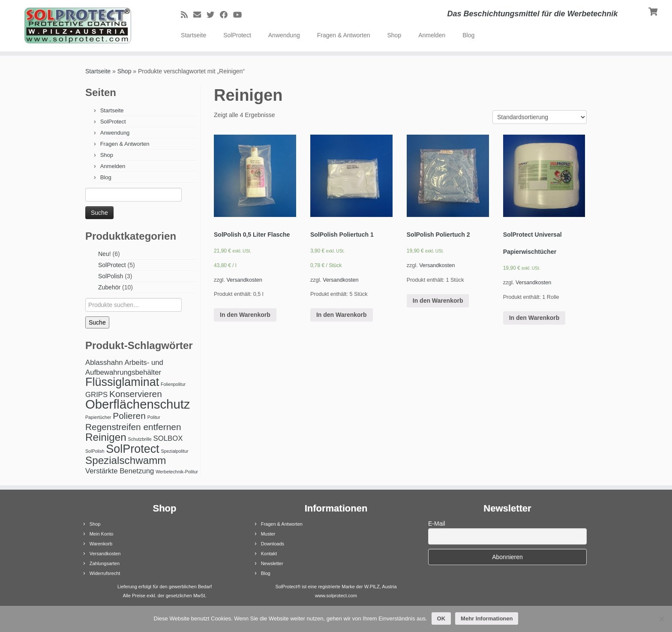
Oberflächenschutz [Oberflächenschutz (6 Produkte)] (138, 404)
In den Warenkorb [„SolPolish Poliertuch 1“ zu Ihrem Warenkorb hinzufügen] (342, 315)
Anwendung (284, 35)
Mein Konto (102, 534)
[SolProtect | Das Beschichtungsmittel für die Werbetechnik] (78, 26)
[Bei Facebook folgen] (226, 15)
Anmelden (432, 35)
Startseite (193, 35)
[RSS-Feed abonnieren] (187, 15)
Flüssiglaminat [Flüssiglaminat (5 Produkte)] (122, 382)
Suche (97, 322)
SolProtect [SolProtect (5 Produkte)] (132, 449)
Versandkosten (244, 280)
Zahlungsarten (105, 563)
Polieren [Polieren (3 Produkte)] (129, 416)
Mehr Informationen (487, 618)
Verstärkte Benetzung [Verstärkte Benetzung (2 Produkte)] (120, 471)
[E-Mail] (200, 15)
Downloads (273, 544)
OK (441, 618)
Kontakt (269, 554)
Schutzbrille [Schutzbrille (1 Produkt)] (140, 439)
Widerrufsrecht (105, 573)
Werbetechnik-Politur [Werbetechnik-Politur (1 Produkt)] (177, 472)
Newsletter (272, 563)
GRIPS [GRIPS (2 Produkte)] (96, 395)
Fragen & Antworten (344, 35)
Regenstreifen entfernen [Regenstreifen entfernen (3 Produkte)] (133, 427)
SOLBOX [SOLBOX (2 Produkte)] (168, 438)
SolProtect (237, 35)
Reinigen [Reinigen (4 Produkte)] (106, 437)
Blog (468, 35)
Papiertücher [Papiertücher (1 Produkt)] (98, 417)
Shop (394, 35)
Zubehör (109, 287)
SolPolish (111, 276)
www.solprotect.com (336, 596)
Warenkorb (101, 544)
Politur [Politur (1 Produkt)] (154, 417)
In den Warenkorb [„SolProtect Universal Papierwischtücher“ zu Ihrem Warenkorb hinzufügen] (534, 318)
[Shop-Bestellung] (540, 117)
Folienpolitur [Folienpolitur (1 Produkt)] (173, 384)
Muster (268, 534)
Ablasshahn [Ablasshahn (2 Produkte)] (104, 363)
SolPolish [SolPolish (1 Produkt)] (95, 451)
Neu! (105, 254)
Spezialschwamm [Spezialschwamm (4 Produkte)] (126, 460)
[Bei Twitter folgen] (213, 15)
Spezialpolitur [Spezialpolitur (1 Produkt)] (175, 451)
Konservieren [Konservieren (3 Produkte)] (136, 394)
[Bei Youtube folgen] (240, 15)
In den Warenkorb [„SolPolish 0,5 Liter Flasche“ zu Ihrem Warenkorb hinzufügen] (245, 315)
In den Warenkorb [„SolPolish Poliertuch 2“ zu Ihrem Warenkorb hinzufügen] (438, 301)
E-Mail (437, 524)
